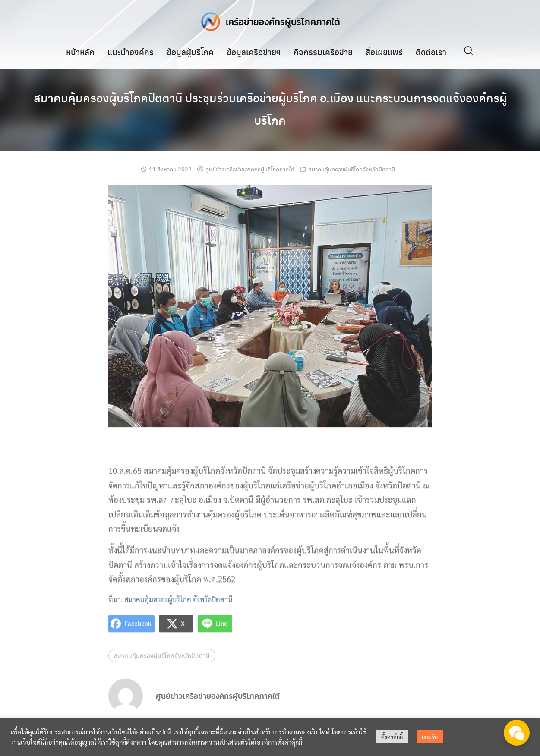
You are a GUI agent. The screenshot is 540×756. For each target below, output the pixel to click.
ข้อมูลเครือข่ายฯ (254, 51)
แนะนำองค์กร (131, 51)
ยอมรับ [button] (430, 737)
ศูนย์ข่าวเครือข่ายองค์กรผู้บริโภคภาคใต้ (250, 169)
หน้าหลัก (80, 51)
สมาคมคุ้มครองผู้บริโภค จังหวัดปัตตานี (178, 605)
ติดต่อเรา (431, 51)
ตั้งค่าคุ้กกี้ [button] (392, 737)
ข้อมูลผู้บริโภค (190, 51)
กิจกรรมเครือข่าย (323, 51)
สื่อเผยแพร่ (384, 51)
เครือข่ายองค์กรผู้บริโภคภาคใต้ (283, 21)
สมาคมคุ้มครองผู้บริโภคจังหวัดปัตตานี (352, 169)
